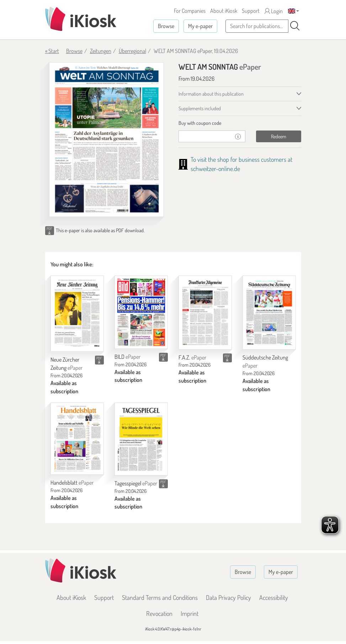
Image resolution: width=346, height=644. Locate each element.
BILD (127, 357)
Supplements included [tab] (200, 108)
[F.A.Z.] (205, 313)
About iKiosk (224, 11)
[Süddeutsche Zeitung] (269, 313)
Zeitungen (101, 51)
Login (274, 11)
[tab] (240, 123)
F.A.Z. (192, 357)
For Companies (190, 11)
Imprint (190, 613)
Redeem (279, 136)
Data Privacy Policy (228, 597)
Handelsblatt (72, 483)
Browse (166, 26)
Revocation (159, 613)
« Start (52, 51)
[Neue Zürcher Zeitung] (77, 314)
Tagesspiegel (136, 483)
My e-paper (200, 26)
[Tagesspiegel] (141, 439)
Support (251, 11)
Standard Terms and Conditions (160, 597)
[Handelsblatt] (77, 439)
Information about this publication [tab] (211, 94)
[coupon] (205, 136)
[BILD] (141, 312)
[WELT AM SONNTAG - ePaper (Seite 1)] (107, 140)
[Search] (295, 26)
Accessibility (274, 597)
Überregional (132, 51)
